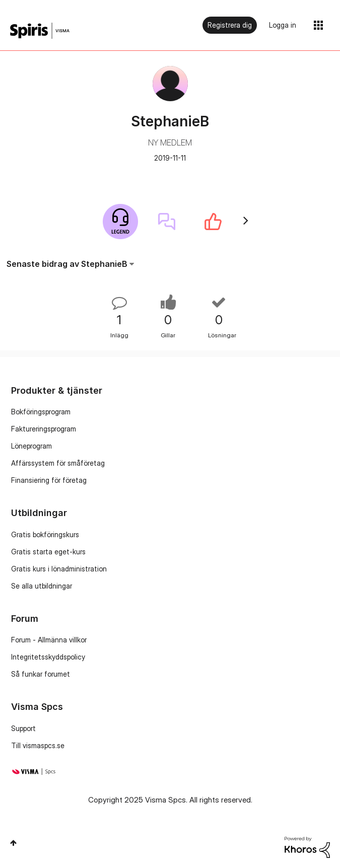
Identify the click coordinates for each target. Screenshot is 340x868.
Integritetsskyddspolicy (48, 657)
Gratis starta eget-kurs (48, 552)
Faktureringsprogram (44, 429)
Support (23, 728)
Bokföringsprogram (41, 412)
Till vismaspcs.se (38, 745)
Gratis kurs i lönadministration (59, 569)
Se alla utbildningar (42, 586)
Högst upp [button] (13, 843)
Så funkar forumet (41, 674)
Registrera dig (230, 25)
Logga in (283, 25)
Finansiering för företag (49, 480)
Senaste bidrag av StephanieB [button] (67, 264)
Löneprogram (31, 446)
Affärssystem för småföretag (58, 463)
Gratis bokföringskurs (45, 534)
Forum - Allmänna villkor (49, 640)
